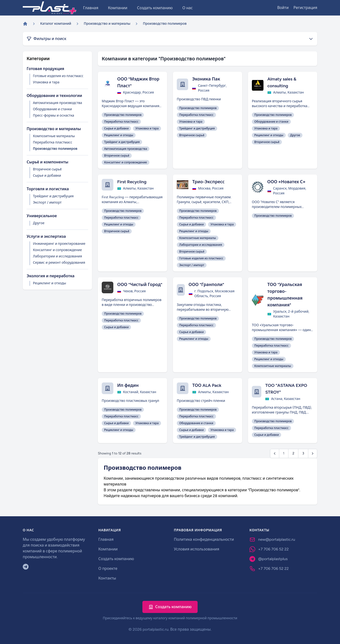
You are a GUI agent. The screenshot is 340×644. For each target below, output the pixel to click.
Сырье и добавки (47, 176)
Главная (91, 8)
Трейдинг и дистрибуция (53, 196)
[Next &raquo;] (313, 453)
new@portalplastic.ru (277, 539)
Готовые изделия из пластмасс (58, 76)
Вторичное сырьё (47, 169)
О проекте (108, 568)
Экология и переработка (51, 276)
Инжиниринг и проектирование (59, 244)
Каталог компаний (56, 24)
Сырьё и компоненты (47, 162)
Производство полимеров (55, 149)
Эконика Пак (206, 79)
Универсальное (42, 216)
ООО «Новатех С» (286, 182)
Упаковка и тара (46, 82)
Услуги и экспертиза (46, 236)
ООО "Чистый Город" (140, 285)
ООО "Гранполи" (206, 285)
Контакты (107, 578)
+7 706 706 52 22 (273, 549)
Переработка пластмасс (53, 142)
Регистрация (305, 8)
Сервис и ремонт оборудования (59, 263)
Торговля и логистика (48, 189)
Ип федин (128, 385)
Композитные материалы (54, 136)
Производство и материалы (107, 24)
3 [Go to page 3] (303, 453)
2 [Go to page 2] (293, 453)
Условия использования (197, 549)
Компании (118, 8)
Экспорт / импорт (47, 203)
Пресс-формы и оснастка (54, 115)
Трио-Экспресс (208, 182)
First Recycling (132, 182)
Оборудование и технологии (54, 96)
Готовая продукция (45, 69)
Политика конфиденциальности (204, 539)
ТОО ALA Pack (207, 385)
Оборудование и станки (52, 109)
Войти (283, 8)
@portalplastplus (273, 559)
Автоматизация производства (58, 103)
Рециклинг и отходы (50, 283)
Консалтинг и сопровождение (57, 250)
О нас (188, 8)
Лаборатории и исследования (58, 256)
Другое (39, 223)
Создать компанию (155, 8)
